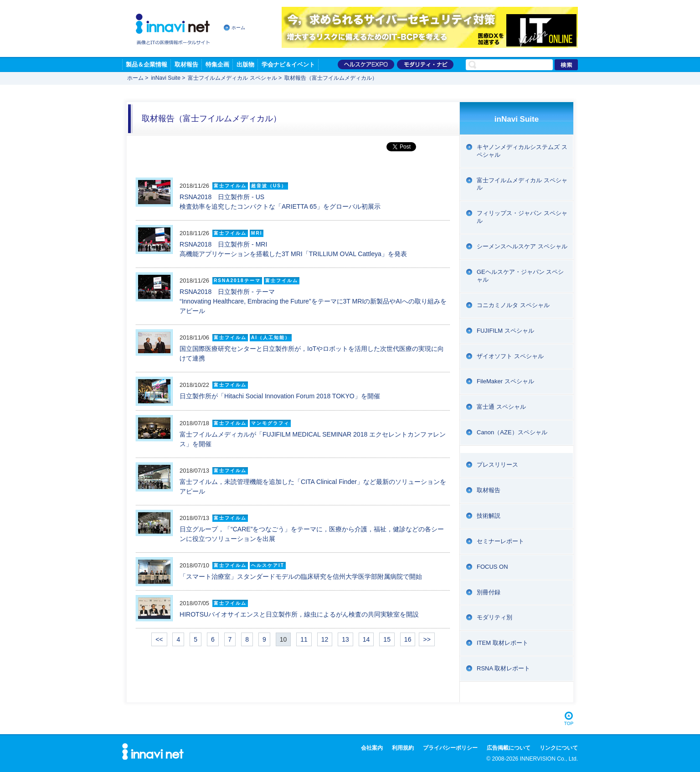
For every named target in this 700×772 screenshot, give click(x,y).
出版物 (245, 64)
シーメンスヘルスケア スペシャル (522, 246)
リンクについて (559, 748)
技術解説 (489, 516)
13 (345, 639)
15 (387, 639)
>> (427, 639)
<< (159, 639)
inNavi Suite (165, 78)
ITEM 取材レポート (502, 643)
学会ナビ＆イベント (288, 64)
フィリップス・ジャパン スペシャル (522, 217)
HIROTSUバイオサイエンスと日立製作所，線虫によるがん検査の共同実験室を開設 (299, 614)
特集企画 (217, 64)
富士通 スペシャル (501, 407)
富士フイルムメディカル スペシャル (232, 78)
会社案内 (372, 748)
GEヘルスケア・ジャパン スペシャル (520, 276)
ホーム (238, 28)
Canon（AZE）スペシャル (512, 432)
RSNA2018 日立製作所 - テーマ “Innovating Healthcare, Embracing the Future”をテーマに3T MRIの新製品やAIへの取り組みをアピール (313, 301)
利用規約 (403, 748)
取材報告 (186, 64)
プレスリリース (497, 465)
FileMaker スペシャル (505, 381)
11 (304, 639)
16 (408, 639)
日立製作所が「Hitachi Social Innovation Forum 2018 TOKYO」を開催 (280, 396)
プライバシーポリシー (450, 748)
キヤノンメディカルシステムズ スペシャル (522, 151)
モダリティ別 (494, 617)
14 (366, 639)
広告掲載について (509, 748)
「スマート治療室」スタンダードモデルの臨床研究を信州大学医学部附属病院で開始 (301, 576)
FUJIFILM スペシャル (505, 331)
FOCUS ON (492, 567)
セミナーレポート (500, 541)
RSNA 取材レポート (503, 668)
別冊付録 (489, 592)
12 (325, 639)
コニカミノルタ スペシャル (513, 305)
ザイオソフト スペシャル (510, 356)
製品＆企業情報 (147, 64)
